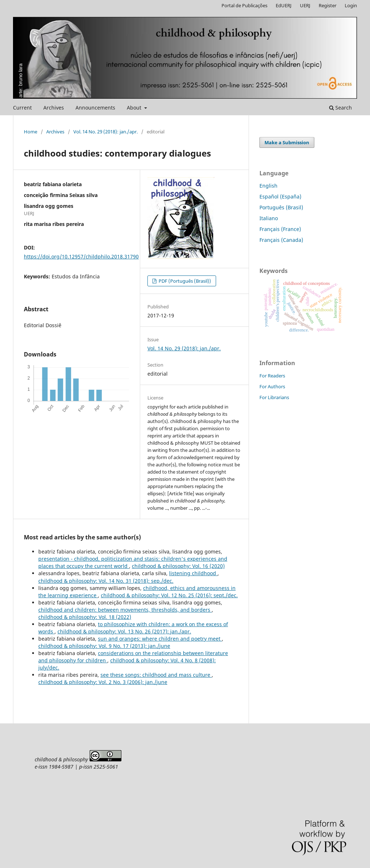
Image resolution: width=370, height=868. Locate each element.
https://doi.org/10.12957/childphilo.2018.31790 (81, 256)
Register (328, 5)
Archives (54, 108)
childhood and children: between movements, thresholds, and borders (125, 610)
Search (341, 108)
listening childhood (193, 573)
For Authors (272, 386)
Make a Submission (287, 142)
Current (22, 108)
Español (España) (280, 196)
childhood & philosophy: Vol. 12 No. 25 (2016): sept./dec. (169, 595)
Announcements (95, 108)
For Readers (272, 376)
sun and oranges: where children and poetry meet (160, 639)
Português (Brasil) (281, 207)
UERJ (305, 5)
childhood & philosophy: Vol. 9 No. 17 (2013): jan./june (104, 646)
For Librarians (274, 397)
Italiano (269, 218)
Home (31, 132)
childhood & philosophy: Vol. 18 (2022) (85, 617)
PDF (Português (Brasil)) (184, 281)
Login (351, 5)
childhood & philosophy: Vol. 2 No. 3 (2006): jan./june (103, 682)
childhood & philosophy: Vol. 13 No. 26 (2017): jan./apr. (124, 631)
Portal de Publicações (244, 5)
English (268, 186)
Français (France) (280, 229)
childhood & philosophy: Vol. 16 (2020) (178, 566)
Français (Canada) (281, 240)
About (135, 108)
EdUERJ (284, 5)
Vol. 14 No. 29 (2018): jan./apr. (106, 132)
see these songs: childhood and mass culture (156, 675)
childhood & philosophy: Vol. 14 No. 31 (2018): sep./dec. (106, 581)
